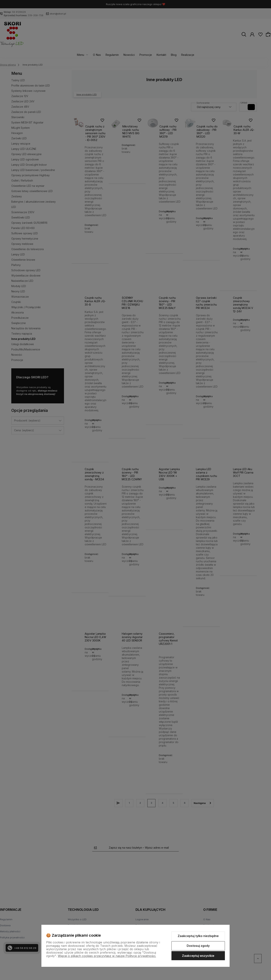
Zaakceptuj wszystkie (198, 956)
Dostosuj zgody (198, 946)
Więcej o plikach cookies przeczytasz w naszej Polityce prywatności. (107, 956)
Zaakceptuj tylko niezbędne (198, 936)
